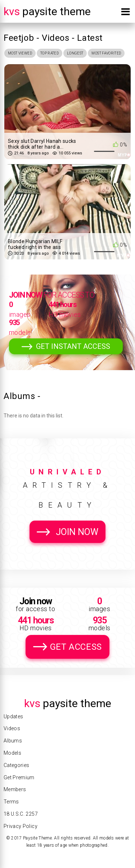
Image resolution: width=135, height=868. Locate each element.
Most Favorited (106, 53)
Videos (12, 728)
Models (12, 753)
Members (15, 789)
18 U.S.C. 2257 (21, 814)
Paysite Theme (47, 11)
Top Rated (49, 53)
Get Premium (19, 777)
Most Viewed (20, 53)
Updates (13, 716)
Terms (11, 802)
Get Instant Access (73, 346)
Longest (75, 53)
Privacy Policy (21, 826)
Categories (17, 765)
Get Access (76, 647)
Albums (13, 741)
